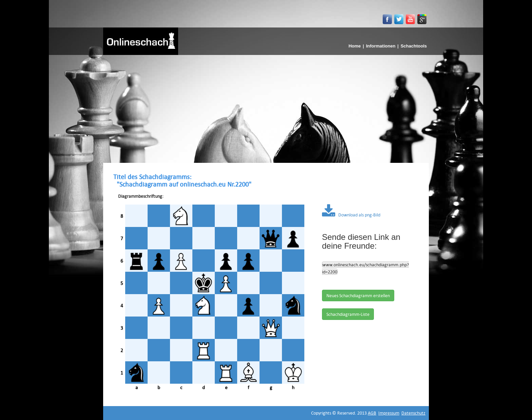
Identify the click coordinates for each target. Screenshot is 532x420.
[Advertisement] (266, 106)
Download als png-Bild (351, 215)
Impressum (389, 413)
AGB (372, 413)
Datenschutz (413, 413)
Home (355, 46)
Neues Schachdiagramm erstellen (358, 295)
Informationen (381, 46)
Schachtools (414, 46)
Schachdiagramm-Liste (348, 314)
